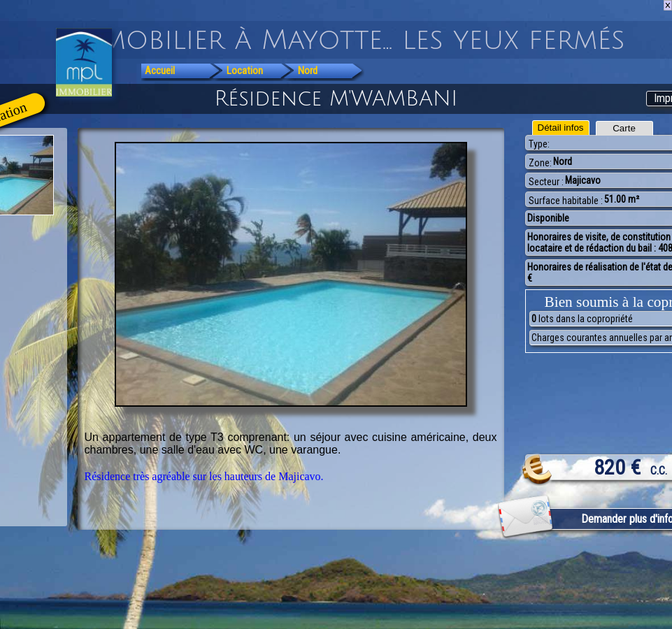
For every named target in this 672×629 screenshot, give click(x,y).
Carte (624, 128)
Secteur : (546, 182)
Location (245, 71)
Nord (308, 71)
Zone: (540, 163)
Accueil (160, 71)
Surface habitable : (566, 201)
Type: (539, 144)
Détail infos (561, 128)
